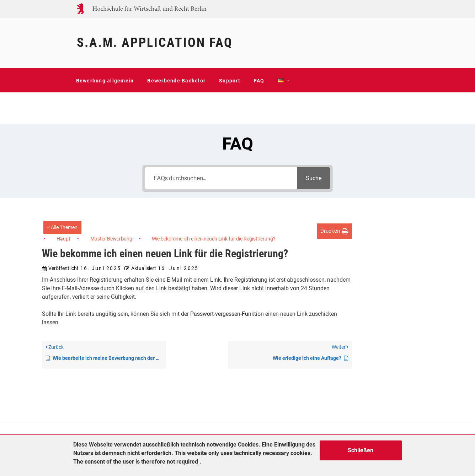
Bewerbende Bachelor (176, 81)
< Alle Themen (62, 227)
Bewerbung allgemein (105, 81)
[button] (334, 231)
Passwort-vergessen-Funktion (227, 314)
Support (230, 81)
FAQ (259, 81)
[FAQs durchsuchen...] (221, 178)
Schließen (361, 450)
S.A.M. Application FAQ (155, 43)
